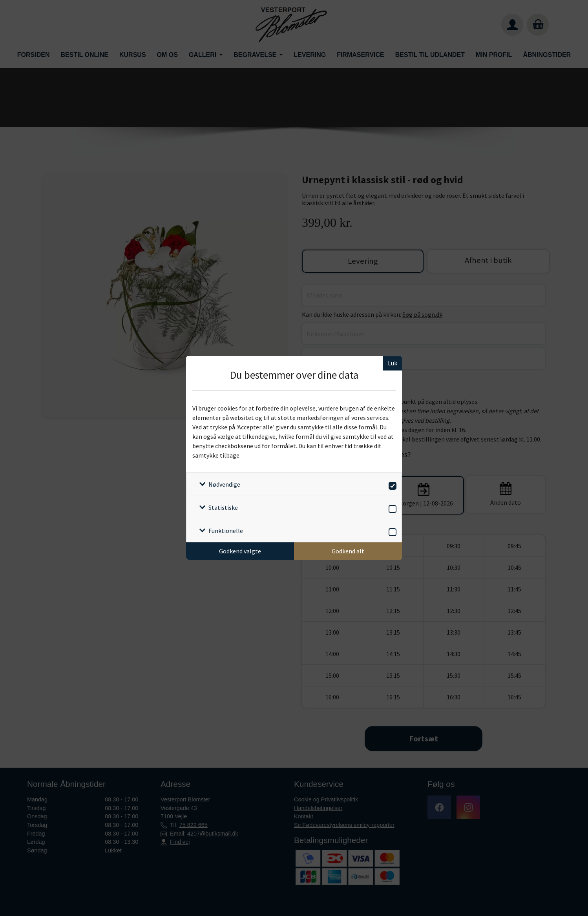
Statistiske (223, 507)
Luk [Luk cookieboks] (393, 363)
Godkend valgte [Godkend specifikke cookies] (240, 551)
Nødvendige (224, 484)
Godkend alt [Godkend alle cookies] (348, 551)
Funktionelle (226, 531)
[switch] (391, 484)
